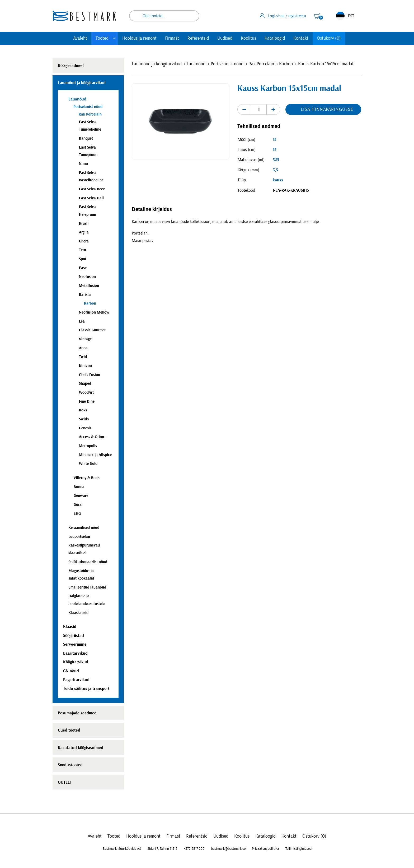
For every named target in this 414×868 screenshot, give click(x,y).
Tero (83, 250)
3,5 (275, 170)
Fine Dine (87, 401)
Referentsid (198, 38)
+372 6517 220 (194, 849)
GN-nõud (71, 671)
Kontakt (301, 38)
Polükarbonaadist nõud (88, 562)
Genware (81, 496)
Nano (83, 164)
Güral (78, 505)
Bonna (79, 487)
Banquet (86, 138)
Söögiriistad (74, 636)
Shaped (85, 384)
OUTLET (65, 782)
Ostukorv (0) (329, 38)
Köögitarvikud (76, 662)
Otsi (192, 16)
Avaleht (80, 38)
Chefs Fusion (90, 375)
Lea (82, 321)
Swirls (84, 419)
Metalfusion (89, 286)
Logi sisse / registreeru (283, 16)
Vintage (85, 339)
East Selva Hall (91, 198)
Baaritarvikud (75, 653)
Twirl (83, 357)
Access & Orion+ (92, 437)
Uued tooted (69, 730)
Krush (84, 224)
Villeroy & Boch (87, 478)
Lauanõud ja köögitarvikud (157, 64)
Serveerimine (75, 644)
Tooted (102, 38)
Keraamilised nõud (84, 528)
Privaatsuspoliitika (265, 849)
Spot (83, 259)
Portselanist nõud (227, 64)
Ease (83, 268)
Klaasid (70, 627)
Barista (85, 295)
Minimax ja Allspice (95, 455)
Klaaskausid (78, 613)
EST (345, 16)
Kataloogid (275, 38)
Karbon (286, 64)
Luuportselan (79, 537)
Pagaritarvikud (76, 680)
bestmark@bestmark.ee (228, 849)
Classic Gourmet (92, 330)
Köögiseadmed (71, 66)
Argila (84, 232)
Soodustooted (70, 765)
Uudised (225, 38)
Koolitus (248, 38)
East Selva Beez (92, 189)
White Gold (88, 464)
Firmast (172, 38)
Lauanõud (196, 64)
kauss (278, 180)
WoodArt (86, 392)
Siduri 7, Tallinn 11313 (162, 849)
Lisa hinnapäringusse (327, 109)
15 (275, 140)
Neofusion (87, 277)
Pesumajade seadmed (77, 713)
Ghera (84, 241)
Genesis (85, 428)
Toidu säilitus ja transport (86, 688)
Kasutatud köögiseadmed (81, 748)
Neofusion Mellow (94, 312)
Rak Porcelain (261, 64)
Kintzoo (85, 366)
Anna (83, 348)
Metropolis (88, 446)
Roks (83, 410)
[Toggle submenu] (114, 38)
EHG (77, 514)
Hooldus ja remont (139, 38)
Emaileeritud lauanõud (87, 587)
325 (276, 160)
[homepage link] (84, 16)
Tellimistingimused (298, 849)
